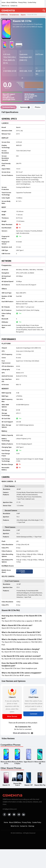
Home (4, 2)
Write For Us (5, 6)
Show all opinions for (23, 733)
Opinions (25, 107)
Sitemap (31, 826)
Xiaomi (18, 127)
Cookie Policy (32, 2)
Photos (38, 107)
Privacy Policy (22, 2)
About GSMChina (12, 2)
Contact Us (14, 6)
